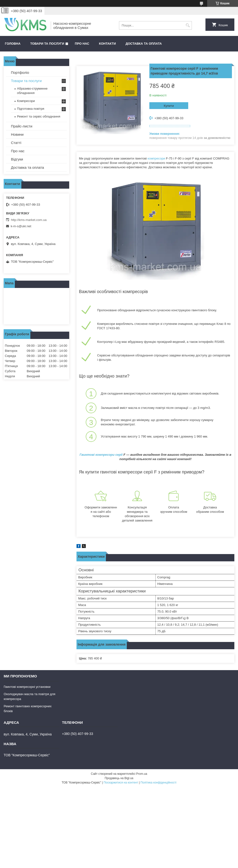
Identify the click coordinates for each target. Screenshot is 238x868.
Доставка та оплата (144, 44)
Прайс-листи (22, 126)
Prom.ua (142, 774)
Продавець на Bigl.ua (119, 778)
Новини (17, 134)
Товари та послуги (47, 44)
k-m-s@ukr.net (21, 226)
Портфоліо (20, 72)
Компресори (26, 101)
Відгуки (17, 159)
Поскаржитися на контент (121, 783)
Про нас (82, 44)
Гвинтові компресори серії (101, 455)
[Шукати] (188, 25)
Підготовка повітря (31, 109)
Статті (16, 143)
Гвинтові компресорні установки (27, 687)
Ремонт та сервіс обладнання (39, 116)
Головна (13, 44)
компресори (156, 158)
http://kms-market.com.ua (29, 220)
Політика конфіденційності (159, 783)
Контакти (108, 44)
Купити (169, 106)
